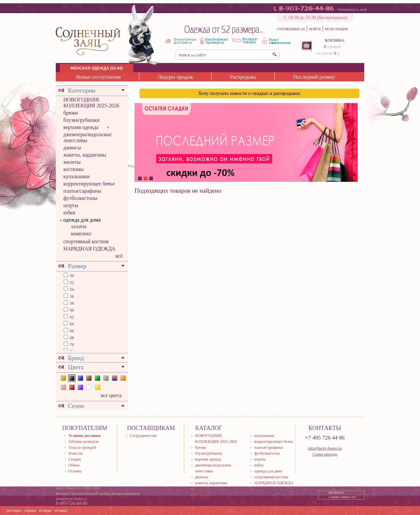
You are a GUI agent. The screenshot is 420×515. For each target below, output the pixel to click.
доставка (14, 510)
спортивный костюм (86, 241)
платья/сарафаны (82, 191)
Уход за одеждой (82, 447)
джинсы (72, 148)
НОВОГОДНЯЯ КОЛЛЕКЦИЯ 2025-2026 (91, 103)
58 (71, 303)
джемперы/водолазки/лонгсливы (88, 137)
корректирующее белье (89, 184)
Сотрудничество (143, 436)
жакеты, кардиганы (85, 155)
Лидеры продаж (175, 77)
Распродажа (243, 77)
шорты (71, 205)
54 (71, 290)
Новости (75, 453)
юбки (69, 213)
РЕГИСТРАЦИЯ (336, 29)
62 (71, 317)
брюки (71, 113)
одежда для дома (82, 220)
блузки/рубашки (81, 120)
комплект (81, 234)
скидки (30, 510)
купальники (76, 176)
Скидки (75, 459)
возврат (45, 510)
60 (71, 310)
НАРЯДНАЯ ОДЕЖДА (89, 249)
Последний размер (314, 77)
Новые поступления (98, 77)
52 (71, 283)
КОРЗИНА (335, 40)
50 (71, 276)
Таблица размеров (83, 441)
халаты (79, 226)
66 (71, 331)
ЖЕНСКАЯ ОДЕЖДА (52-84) (96, 68)
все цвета (111, 395)
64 (71, 324)
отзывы (61, 510)
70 (71, 345)
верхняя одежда (81, 127)
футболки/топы (80, 198)
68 (71, 338)
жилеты (72, 162)
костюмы (73, 169)
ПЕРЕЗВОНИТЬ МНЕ (352, 10)
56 (71, 296)
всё (119, 256)
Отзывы (75, 471)
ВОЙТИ (315, 29)
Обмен (74, 465)
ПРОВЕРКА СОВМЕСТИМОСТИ (342, 495)
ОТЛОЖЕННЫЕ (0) (291, 29)
